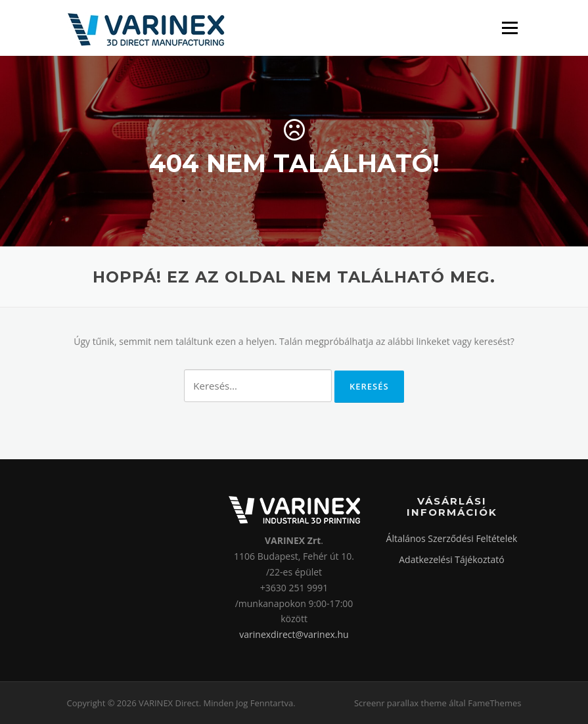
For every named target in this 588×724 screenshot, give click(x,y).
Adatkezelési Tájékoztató (451, 559)
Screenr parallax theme (400, 703)
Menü (509, 28)
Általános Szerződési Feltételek (452, 538)
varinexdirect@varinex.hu (294, 634)
